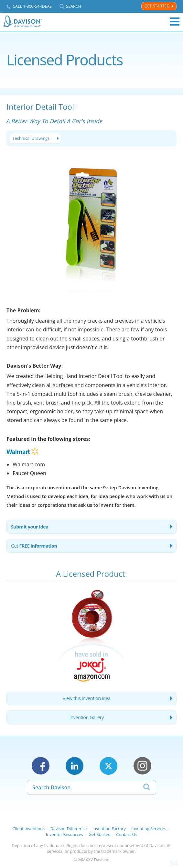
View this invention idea (87, 698)
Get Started (157, 6)
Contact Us (127, 834)
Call (32, 6)
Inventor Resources (65, 834)
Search (73, 6)
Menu (175, 22)
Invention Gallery (87, 717)
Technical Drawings (31, 138)
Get (34, 546)
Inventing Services (149, 829)
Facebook (41, 766)
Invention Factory (109, 829)
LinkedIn (75, 766)
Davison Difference (69, 829)
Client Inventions (28, 829)
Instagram (142, 766)
